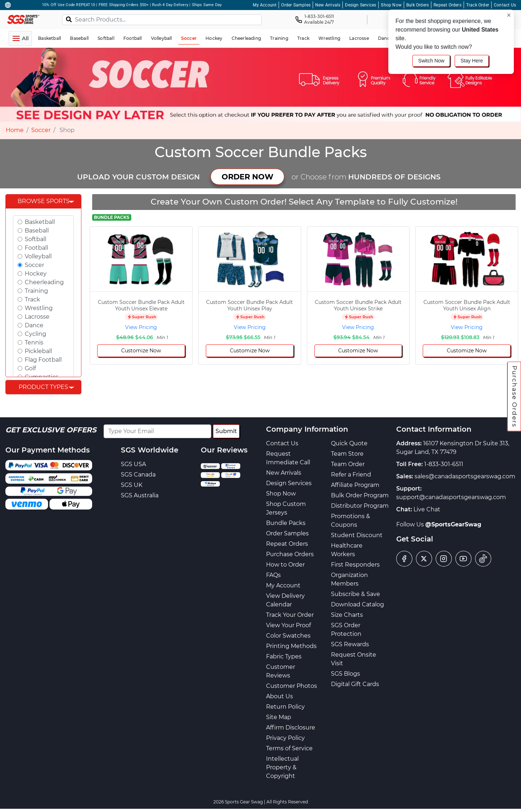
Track (32, 299)
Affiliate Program (355, 485)
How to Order (285, 565)
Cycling (35, 334)
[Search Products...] (162, 20)
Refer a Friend (351, 475)
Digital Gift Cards (355, 684)
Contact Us (505, 5)
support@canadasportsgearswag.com (451, 497)
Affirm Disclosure (291, 727)
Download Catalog (357, 604)
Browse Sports (44, 201)
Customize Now (141, 351)
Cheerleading (44, 282)
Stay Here (472, 61)
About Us (280, 696)
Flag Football (43, 360)
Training (36, 291)
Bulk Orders (418, 5)
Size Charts (347, 615)
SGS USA (133, 464)
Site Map (279, 717)
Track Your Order (290, 615)
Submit (226, 431)
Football (36, 248)
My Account (265, 5)
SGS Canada (138, 475)
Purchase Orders (515, 396)
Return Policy (285, 707)
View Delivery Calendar (285, 600)
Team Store (347, 454)
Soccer (41, 130)
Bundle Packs (286, 523)
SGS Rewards (350, 644)
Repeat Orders (447, 5)
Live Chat (427, 509)
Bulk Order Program (360, 495)
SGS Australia (140, 495)
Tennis (34, 342)
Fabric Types (284, 656)
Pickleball (38, 351)
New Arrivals (328, 5)
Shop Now (391, 5)
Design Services (361, 5)
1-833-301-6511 (444, 464)
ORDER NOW (247, 177)
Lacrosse (37, 317)
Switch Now (431, 61)
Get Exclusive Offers (51, 430)
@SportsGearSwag (453, 524)
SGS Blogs (345, 674)
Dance (34, 325)
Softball (35, 239)
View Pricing (141, 327)
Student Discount (357, 535)
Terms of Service (289, 748)
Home (15, 130)
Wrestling (39, 308)
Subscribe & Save (356, 594)
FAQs (273, 575)
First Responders (355, 565)
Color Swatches (288, 636)
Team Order (348, 464)
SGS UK (132, 485)
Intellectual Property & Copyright (282, 767)
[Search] (69, 19)
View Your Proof (288, 625)
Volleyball (38, 256)
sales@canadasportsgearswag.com (465, 476)
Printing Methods (291, 646)
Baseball (37, 231)
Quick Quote (349, 443)
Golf (30, 368)
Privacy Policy (285, 738)
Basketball (40, 222)
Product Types (43, 387)
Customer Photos (292, 686)
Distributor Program (360, 506)
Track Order (478, 5)
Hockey (36, 274)
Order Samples (296, 5)
